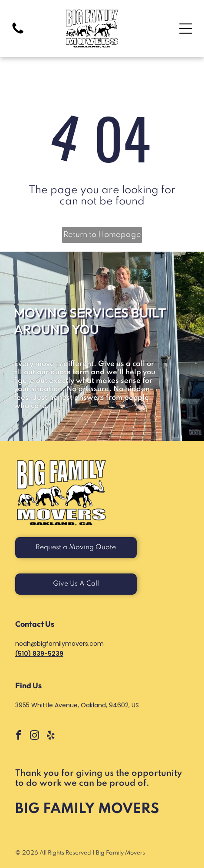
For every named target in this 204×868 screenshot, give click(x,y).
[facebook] (19, 737)
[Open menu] (186, 29)
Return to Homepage (102, 235)
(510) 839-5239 (39, 654)
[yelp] (51, 737)
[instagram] (35, 737)
